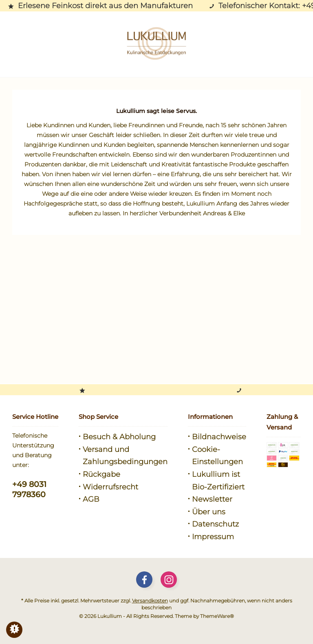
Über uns (209, 512)
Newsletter (212, 499)
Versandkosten (150, 601)
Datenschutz (215, 524)
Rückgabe (101, 474)
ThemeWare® (217, 616)
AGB (91, 499)
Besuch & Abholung (119, 437)
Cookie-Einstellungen (217, 456)
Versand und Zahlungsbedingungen (125, 456)
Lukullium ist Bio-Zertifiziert (218, 481)
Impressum (213, 537)
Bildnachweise (219, 437)
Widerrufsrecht (110, 487)
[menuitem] (123, 437)
